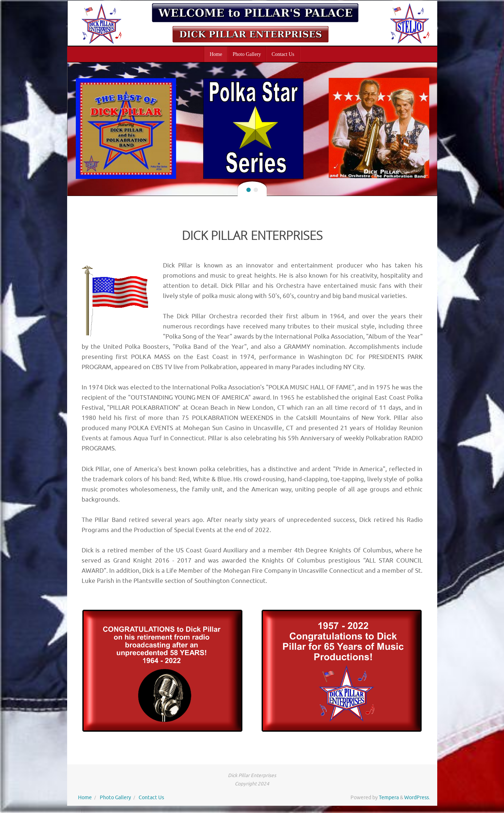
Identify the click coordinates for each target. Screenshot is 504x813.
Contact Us (151, 798)
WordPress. (417, 798)
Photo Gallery (115, 798)
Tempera (389, 798)
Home (85, 798)
